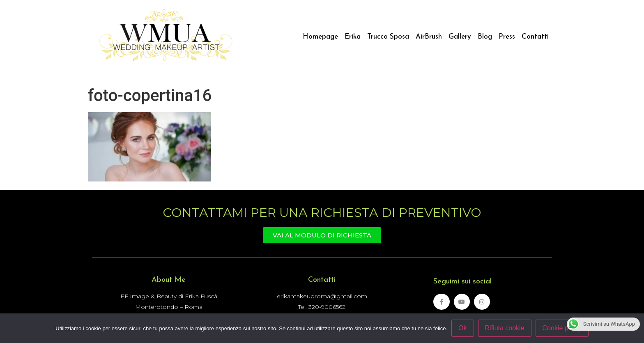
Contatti (535, 37)
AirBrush (429, 37)
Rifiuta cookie (505, 328)
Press (507, 37)
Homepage (320, 37)
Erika (353, 37)
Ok (462, 328)
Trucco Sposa (388, 37)
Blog (485, 37)
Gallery (460, 37)
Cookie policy (562, 328)
